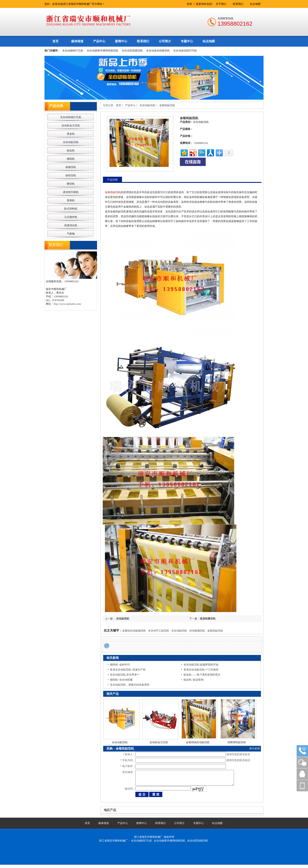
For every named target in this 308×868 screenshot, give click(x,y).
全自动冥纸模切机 (132, 51)
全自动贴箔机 (71, 142)
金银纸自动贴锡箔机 (134, 631)
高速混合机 (71, 225)
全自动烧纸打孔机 (73, 51)
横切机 (71, 184)
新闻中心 (121, 41)
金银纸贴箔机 (167, 105)
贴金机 (71, 150)
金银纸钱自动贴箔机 (198, 742)
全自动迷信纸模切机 (158, 51)
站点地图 (255, 4)
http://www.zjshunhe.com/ (68, 304)
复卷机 (71, 200)
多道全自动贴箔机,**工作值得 (201, 670)
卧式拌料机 (71, 209)
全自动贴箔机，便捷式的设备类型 (130, 685)
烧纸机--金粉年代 (120, 665)
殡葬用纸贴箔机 (237, 742)
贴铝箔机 (71, 175)
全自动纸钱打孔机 (71, 117)
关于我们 (221, 4)
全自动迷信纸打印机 (185, 51)
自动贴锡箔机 (197, 631)
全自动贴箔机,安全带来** (125, 675)
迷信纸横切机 (208, 619)
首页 (55, 41)
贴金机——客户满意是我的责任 (202, 675)
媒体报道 (77, 41)
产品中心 (99, 41)
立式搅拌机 (71, 217)
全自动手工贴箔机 (159, 631)
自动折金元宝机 (71, 125)
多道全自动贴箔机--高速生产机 (128, 670)
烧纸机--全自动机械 (121, 680)
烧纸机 (71, 159)
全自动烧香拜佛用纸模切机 (103, 51)
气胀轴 (71, 234)
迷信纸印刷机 (71, 192)
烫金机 (71, 134)
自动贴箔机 (122, 619)
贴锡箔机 (71, 167)
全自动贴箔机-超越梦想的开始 (201, 665)
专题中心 (187, 41)
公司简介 (165, 41)
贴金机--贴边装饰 (194, 680)
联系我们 (238, 4)
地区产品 (110, 813)
